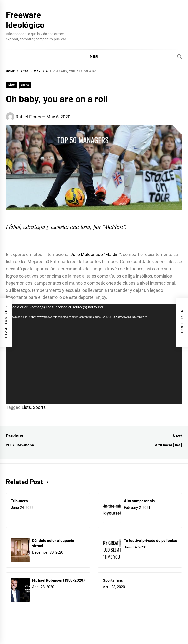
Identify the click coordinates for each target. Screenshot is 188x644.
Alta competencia (139, 501)
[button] (94, 56)
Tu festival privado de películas (150, 540)
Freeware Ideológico (25, 20)
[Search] (180, 57)
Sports (25, 85)
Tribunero (19, 501)
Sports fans (113, 580)
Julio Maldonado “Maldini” (96, 254)
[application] (94, 354)
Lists (12, 85)
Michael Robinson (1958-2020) (58, 580)
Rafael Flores (28, 117)
